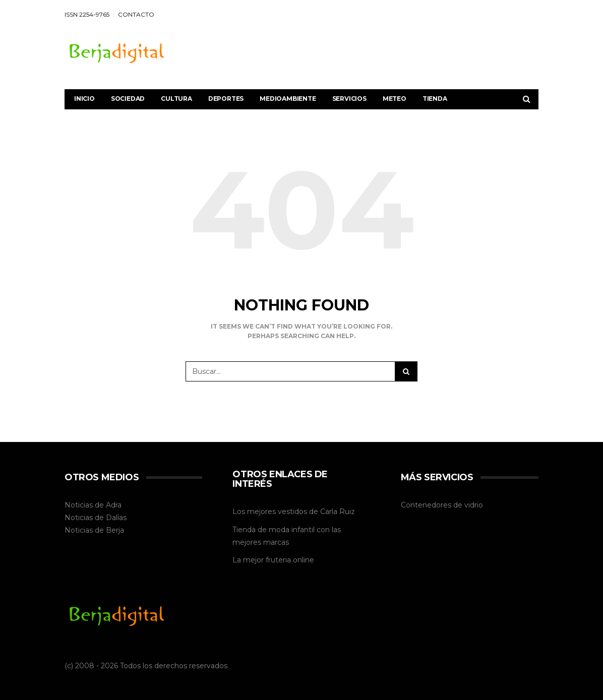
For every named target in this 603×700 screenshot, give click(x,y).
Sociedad (128, 99)
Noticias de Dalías (96, 518)
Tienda (435, 99)
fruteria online (290, 560)
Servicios (349, 99)
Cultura (176, 99)
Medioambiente (288, 99)
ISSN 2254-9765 (87, 14)
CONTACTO (136, 14)
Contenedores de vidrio (442, 505)
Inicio (84, 99)
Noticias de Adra (93, 505)
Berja (115, 530)
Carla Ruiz (338, 512)
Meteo (395, 99)
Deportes (226, 99)
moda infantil (292, 530)
